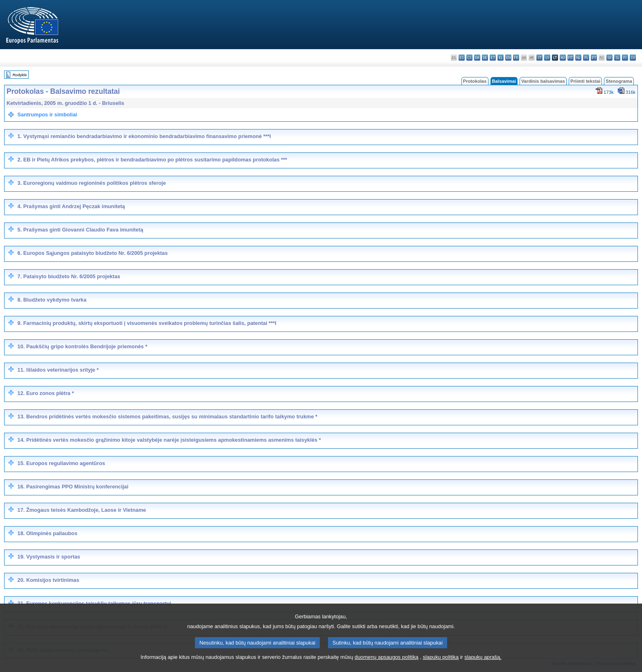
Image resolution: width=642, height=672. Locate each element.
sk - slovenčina (609, 58)
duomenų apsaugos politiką (387, 666)
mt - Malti (571, 58)
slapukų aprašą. (483, 666)
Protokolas (475, 81)
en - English (508, 58)
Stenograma (619, 81)
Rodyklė (20, 75)
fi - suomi (625, 58)
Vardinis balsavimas (543, 81)
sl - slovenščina (617, 58)
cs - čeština (469, 58)
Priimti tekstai (585, 81)
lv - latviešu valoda (547, 58)
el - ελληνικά (501, 58)
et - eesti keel (493, 58)
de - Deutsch (485, 58)
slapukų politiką (441, 666)
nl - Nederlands (578, 58)
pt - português (594, 58)
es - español (462, 58)
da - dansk (477, 58)
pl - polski (586, 58)
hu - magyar (563, 58)
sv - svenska (633, 58)
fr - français (516, 58)
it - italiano (539, 58)
